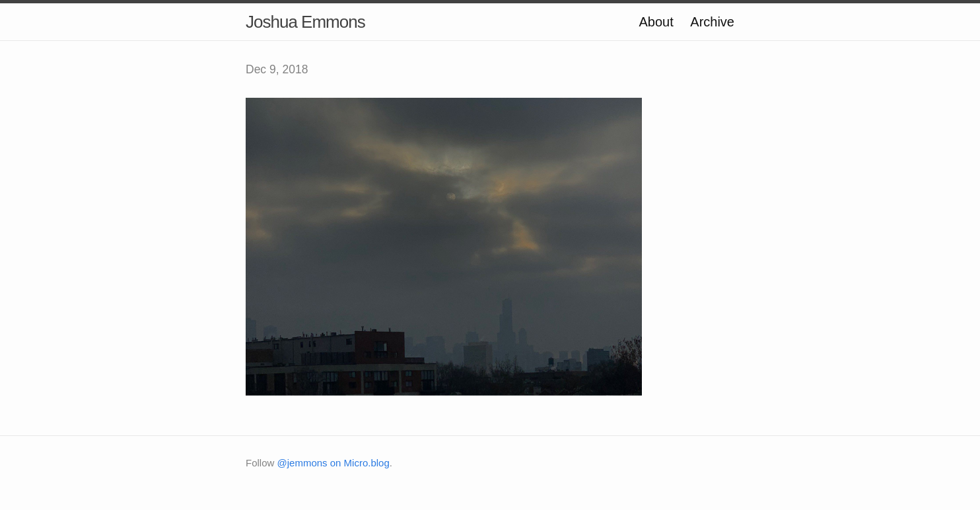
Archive (712, 22)
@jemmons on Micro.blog (333, 463)
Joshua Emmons (305, 22)
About (656, 22)
